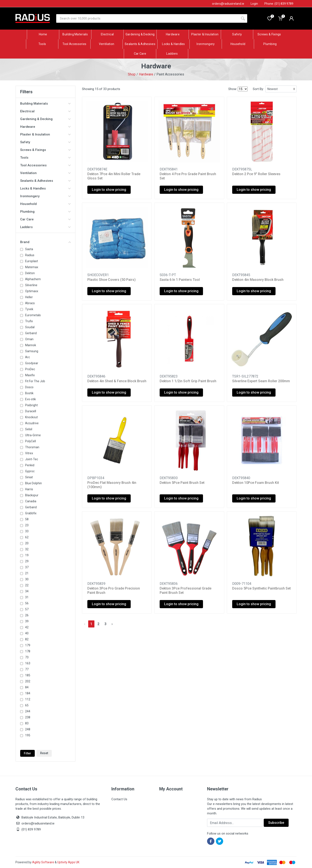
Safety (45, 142)
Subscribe (276, 823)
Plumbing (45, 212)
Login (254, 4)
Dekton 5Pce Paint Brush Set (182, 483)
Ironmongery (45, 196)
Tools (45, 158)
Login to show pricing (109, 190)
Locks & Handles (45, 188)
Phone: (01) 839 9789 (279, 4)
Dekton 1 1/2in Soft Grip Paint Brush (188, 381)
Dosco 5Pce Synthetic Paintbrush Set (261, 588)
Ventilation (45, 173)
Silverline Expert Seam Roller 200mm (261, 381)
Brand (45, 242)
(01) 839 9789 (28, 829)
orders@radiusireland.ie (38, 823)
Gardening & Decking (45, 119)
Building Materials (45, 104)
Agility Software (43, 862)
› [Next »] (112, 624)
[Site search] (147, 18)
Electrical (45, 111)
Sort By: (258, 89)
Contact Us (119, 799)
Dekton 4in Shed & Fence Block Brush (117, 381)
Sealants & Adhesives (45, 181)
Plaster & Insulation (45, 134)
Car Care (45, 219)
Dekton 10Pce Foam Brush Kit (256, 483)
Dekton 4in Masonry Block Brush (258, 280)
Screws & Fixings (45, 150)
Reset (44, 753)
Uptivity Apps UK (68, 862)
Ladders (45, 227)
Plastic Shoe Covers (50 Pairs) (111, 280)
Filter (27, 753)
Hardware (146, 74)
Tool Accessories (45, 165)
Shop (132, 74)
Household (45, 204)
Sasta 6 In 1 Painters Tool (180, 280)
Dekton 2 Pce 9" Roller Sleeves (256, 174)
